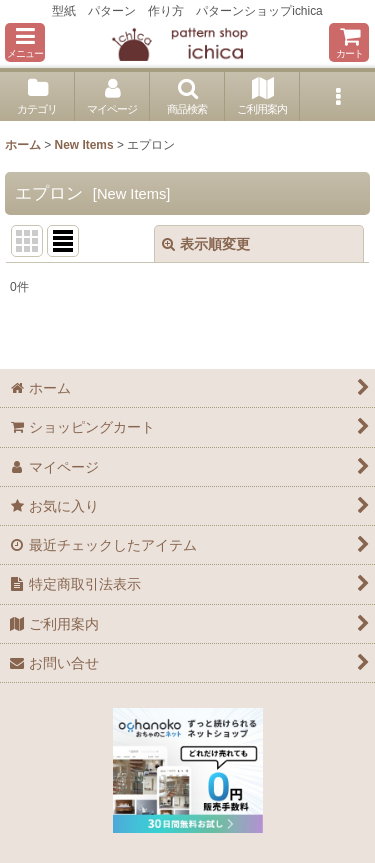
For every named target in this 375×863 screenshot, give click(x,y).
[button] (25, 42)
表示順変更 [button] (206, 244)
